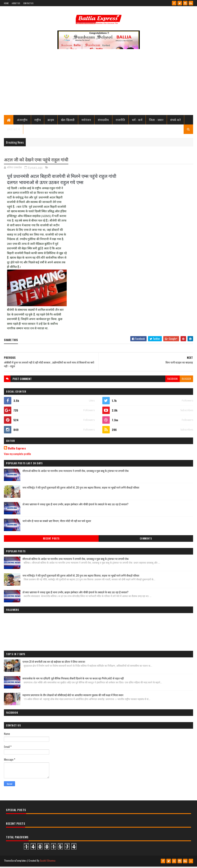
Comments (146, 540)
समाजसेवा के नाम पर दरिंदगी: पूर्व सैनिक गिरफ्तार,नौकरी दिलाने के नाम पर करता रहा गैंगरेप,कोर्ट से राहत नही (73, 680)
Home (6, 3)
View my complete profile (17, 456)
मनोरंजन (86, 121)
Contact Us (28, 3)
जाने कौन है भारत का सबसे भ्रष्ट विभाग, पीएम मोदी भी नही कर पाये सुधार (57, 523)
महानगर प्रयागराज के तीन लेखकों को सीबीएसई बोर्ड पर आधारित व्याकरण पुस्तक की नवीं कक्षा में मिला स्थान (73, 697)
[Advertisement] (98, 86)
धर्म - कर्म (137, 121)
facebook (173, 381)
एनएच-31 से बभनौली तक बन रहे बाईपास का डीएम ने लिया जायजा (54, 663)
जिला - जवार (156, 121)
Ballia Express (17, 450)
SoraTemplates (19, 862)
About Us (16, 3)
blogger (186, 381)
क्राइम (51, 121)
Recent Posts (51, 540)
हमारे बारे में (13, 131)
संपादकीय (103, 121)
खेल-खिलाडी (68, 121)
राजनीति (120, 121)
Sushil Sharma (48, 862)
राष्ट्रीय (38, 121)
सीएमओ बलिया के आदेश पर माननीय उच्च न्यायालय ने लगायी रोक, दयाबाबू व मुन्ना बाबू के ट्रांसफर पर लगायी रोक (76, 473)
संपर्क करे (175, 121)
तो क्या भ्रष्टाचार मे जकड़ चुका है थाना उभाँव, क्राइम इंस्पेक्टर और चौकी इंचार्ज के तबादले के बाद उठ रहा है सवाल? (75, 506)
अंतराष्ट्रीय (22, 121)
